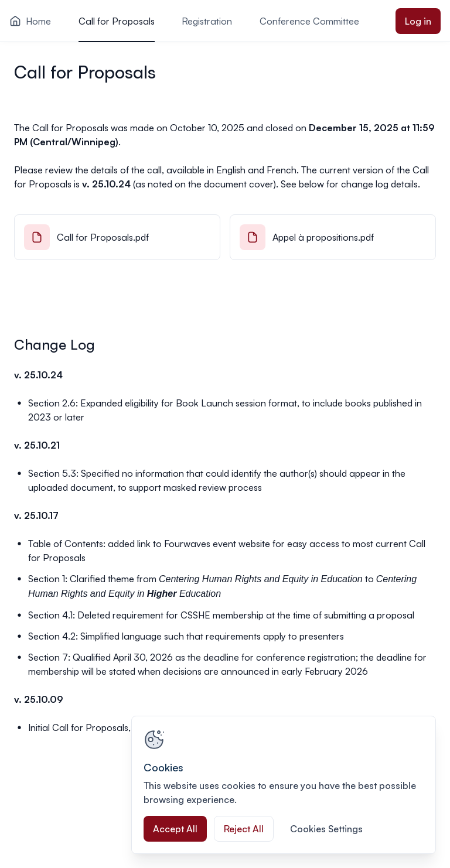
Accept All (175, 829)
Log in (418, 21)
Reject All (244, 829)
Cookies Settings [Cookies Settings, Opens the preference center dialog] (326, 829)
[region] (284, 785)
